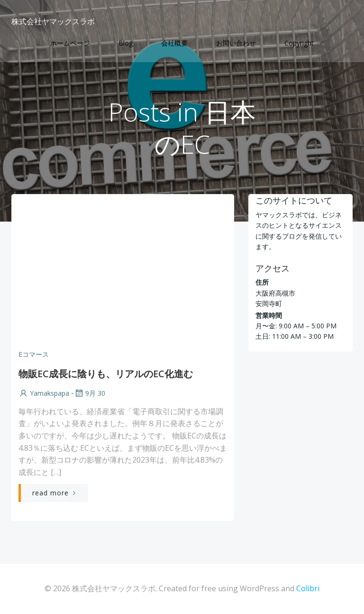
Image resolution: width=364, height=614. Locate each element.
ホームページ (70, 43)
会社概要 (174, 43)
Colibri (308, 588)
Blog (126, 43)
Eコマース (34, 354)
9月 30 (90, 393)
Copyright (299, 43)
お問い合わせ (236, 43)
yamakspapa (44, 393)
